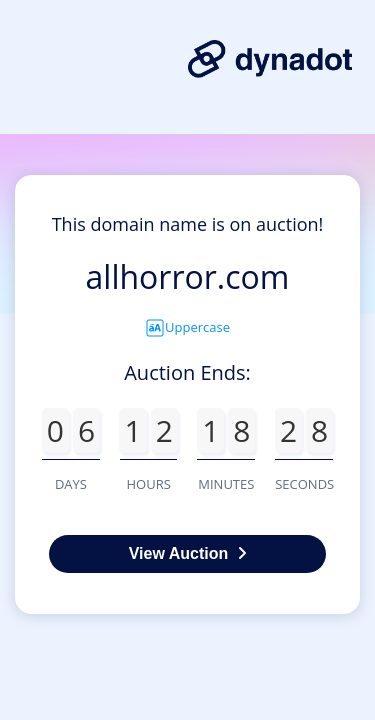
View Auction (188, 553)
